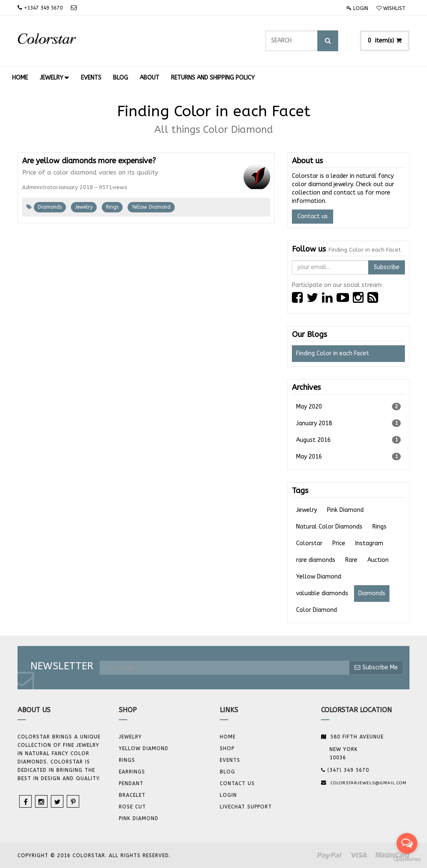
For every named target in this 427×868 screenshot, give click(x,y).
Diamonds (50, 207)
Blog (227, 772)
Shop (227, 748)
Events (230, 760)
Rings (112, 207)
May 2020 (348, 407)
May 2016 (348, 456)
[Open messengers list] (407, 843)
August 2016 (348, 440)
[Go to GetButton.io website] (407, 859)
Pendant (131, 783)
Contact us (313, 216)
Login (357, 8)
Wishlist (391, 8)
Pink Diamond (139, 818)
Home (228, 737)
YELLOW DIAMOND (144, 748)
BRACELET (132, 795)
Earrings (132, 772)
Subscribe (387, 267)
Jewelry (84, 207)
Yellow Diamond (151, 207)
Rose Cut (132, 807)
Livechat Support (246, 807)
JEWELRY (130, 737)
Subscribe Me (376, 667)
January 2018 (348, 423)
